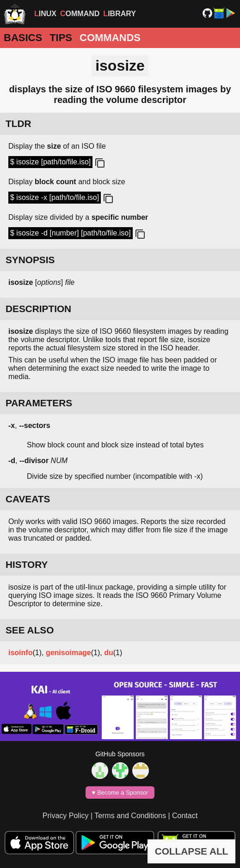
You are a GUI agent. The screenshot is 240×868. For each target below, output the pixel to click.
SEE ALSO (30, 630)
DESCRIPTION (38, 309)
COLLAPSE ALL (192, 851)
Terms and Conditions (130, 816)
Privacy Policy (66, 816)
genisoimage (68, 653)
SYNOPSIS (30, 260)
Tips (61, 38)
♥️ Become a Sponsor (120, 793)
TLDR (18, 124)
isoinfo (20, 653)
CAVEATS (28, 499)
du (109, 653)
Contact (185, 816)
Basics (23, 38)
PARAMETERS (39, 403)
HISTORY (27, 564)
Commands (110, 38)
